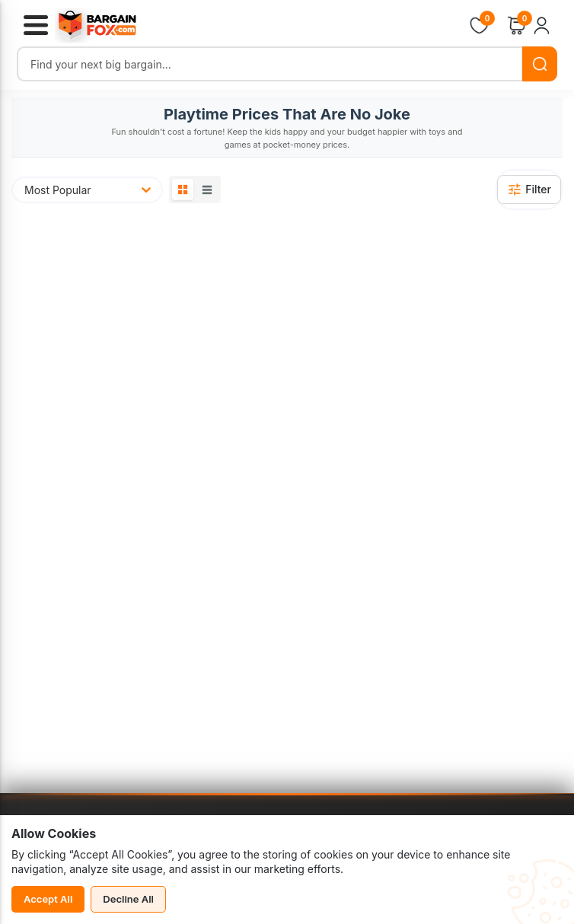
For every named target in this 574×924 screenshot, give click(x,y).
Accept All (48, 899)
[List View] (207, 190)
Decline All (128, 899)
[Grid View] (183, 190)
